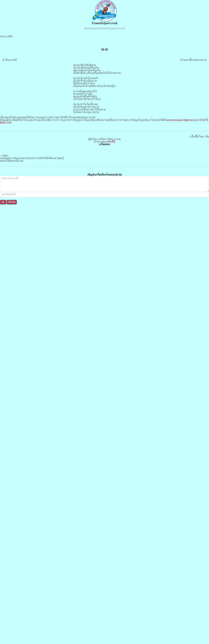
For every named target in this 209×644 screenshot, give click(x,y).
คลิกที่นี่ (111, 142)
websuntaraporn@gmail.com (182, 120)
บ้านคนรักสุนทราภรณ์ (104, 23)
